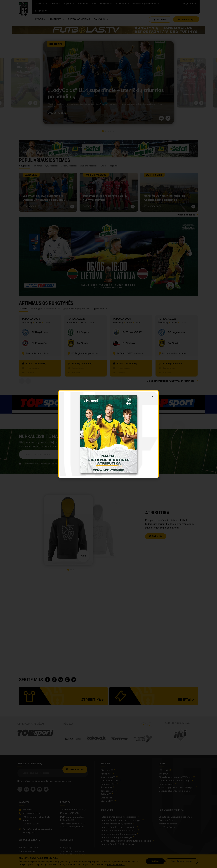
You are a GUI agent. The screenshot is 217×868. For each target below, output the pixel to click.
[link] (108, 434)
